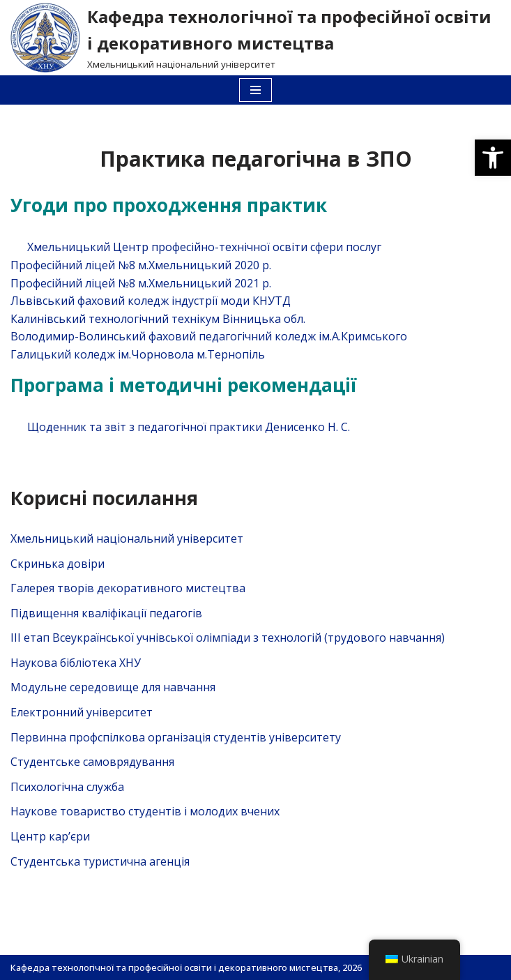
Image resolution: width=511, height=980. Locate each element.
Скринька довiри (58, 564)
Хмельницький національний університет (127, 538)
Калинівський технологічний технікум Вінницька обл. (158, 319)
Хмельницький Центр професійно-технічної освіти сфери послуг (204, 247)
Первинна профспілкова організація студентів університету (176, 737)
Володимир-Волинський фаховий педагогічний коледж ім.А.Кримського (209, 336)
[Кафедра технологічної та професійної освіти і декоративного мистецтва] (255, 38)
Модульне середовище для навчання (113, 687)
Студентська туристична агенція (100, 861)
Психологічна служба (67, 787)
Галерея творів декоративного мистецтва (128, 588)
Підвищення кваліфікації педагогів (106, 613)
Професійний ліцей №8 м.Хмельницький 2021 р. (141, 283)
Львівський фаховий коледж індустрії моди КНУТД (151, 301)
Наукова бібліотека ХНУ (76, 663)
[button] (493, 158)
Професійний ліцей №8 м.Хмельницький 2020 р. (141, 265)
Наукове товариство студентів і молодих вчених (145, 811)
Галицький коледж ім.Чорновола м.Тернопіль (138, 354)
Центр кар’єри (50, 836)
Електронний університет (82, 712)
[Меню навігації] (255, 90)
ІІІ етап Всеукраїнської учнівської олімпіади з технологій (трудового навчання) (228, 638)
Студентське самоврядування (92, 762)
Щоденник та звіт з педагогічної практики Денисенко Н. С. (189, 427)
